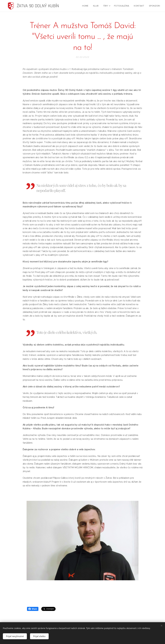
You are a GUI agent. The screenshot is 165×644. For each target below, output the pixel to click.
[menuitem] (90, 6)
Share (33, 609)
